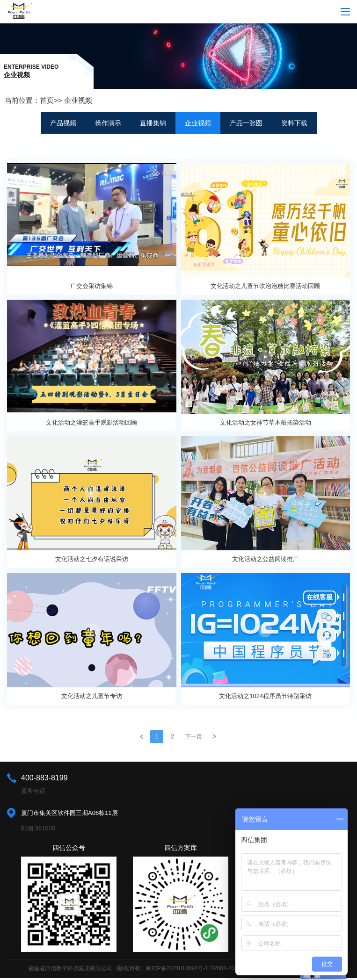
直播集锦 (153, 123)
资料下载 (294, 123)
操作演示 (108, 123)
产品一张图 (246, 123)
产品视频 (63, 123)
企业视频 (78, 100)
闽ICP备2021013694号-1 (177, 968)
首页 (47, 100)
